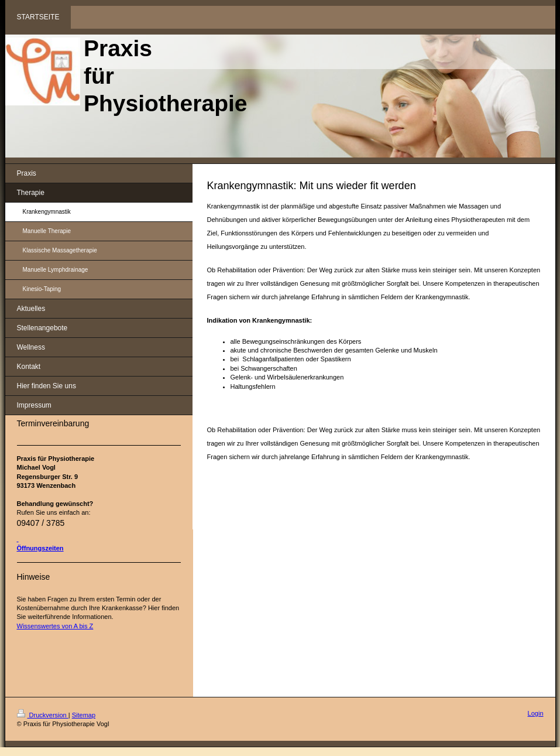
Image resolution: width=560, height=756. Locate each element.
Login (536, 713)
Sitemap (84, 715)
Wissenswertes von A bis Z (55, 626)
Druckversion (43, 715)
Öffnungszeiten (40, 548)
